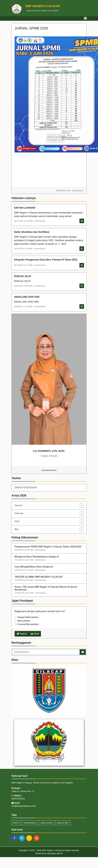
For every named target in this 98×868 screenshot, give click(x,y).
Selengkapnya (49, 470)
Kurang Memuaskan (28, 624)
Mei (49, 529)
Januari (49, 505)
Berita (16, 823)
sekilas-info (47, 823)
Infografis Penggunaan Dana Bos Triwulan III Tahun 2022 (46, 260)
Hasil (35, 634)
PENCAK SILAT (23, 276)
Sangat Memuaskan (28, 617)
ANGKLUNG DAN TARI (27, 297)
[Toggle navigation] (85, 18)
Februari (49, 513)
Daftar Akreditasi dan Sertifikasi (32, 232)
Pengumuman (30, 823)
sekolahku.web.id (55, 853)
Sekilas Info (63, 823)
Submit (22, 634)
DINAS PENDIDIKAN (26, 488)
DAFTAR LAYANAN (25, 208)
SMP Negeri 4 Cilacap (51, 850)
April (49, 521)
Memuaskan (24, 621)
